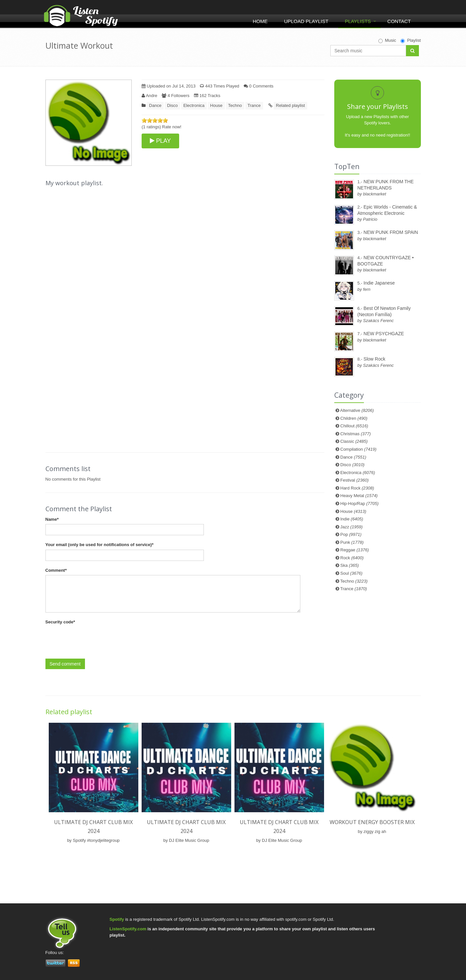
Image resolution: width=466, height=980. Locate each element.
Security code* (60, 622)
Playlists (358, 21)
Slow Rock (374, 359)
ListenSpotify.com (128, 929)
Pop (351, 534)
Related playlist (290, 105)
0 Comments (259, 86)
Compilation (358, 449)
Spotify (117, 919)
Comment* (56, 570)
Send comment (65, 664)
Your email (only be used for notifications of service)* (99, 545)
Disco (172, 105)
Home (260, 21)
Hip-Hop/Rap (359, 503)
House (216, 105)
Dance (155, 105)
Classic (354, 441)
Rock (352, 558)
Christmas (355, 434)
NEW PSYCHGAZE (384, 334)
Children (354, 418)
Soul (351, 573)
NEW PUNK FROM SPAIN (391, 232)
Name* (52, 519)
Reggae (355, 550)
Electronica (194, 105)
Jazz (351, 527)
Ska (349, 565)
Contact (399, 21)
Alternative (357, 410)
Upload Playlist (306, 21)
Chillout (354, 426)
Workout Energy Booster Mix (372, 822)
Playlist (411, 40)
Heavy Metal (359, 496)
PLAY (160, 141)
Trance (254, 105)
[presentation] (96, 640)
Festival (354, 480)
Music (387, 40)
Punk (352, 542)
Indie (352, 519)
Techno (235, 105)
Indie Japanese (379, 283)
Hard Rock (357, 488)
